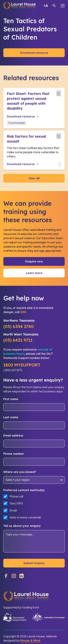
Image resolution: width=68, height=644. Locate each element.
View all (34, 178)
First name (11, 399)
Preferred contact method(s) (24, 490)
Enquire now (34, 261)
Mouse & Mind (30, 640)
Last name (11, 417)
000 (23, 312)
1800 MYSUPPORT (22, 365)
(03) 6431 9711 (18, 340)
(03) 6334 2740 (18, 326)
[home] (19, 6)
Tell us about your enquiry (22, 526)
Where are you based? (20, 472)
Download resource (34, 53)
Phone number (14, 454)
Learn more (34, 273)
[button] (63, 6)
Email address (13, 435)
